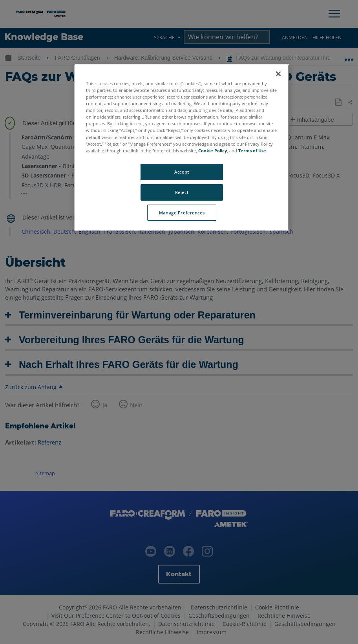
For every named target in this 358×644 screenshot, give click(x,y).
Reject (182, 192)
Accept (182, 172)
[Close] (278, 74)
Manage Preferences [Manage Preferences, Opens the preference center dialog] (182, 213)
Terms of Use (252, 151)
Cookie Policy (213, 151)
